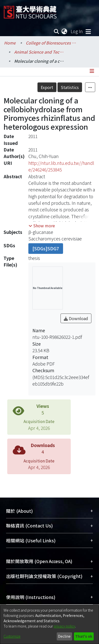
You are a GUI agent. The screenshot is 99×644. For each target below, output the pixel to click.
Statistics (70, 87)
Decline (64, 636)
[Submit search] (57, 31)
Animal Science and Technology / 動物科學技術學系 (39, 52)
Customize (12, 636)
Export (47, 87)
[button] (42, 226)
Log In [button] (77, 31)
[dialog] (50, 625)
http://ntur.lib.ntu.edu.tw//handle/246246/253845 (61, 166)
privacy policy (64, 626)
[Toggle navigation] (88, 31)
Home (10, 43)
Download (76, 318)
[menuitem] (65, 31)
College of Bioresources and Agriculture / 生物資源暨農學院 (51, 43)
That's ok (84, 636)
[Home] (30, 10)
